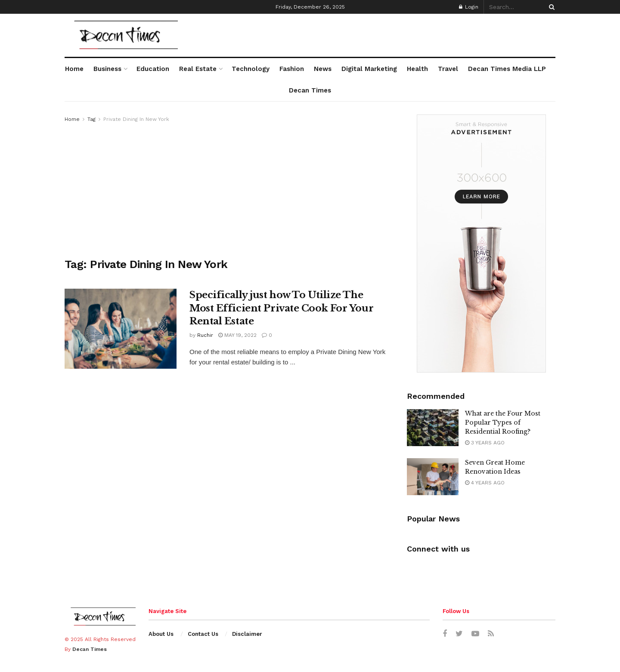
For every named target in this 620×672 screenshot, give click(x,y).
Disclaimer (247, 634)
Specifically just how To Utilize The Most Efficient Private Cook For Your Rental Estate (281, 308)
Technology (251, 69)
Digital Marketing (369, 69)
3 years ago (485, 443)
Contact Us (203, 634)
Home (74, 69)
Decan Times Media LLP (507, 69)
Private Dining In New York (136, 119)
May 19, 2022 (237, 335)
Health (417, 69)
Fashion (292, 69)
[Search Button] (550, 7)
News (323, 69)
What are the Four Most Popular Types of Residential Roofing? (503, 422)
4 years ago (485, 483)
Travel (448, 69)
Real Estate (198, 69)
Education (153, 69)
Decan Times (310, 90)
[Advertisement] (226, 188)
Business (107, 69)
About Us (161, 634)
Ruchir (205, 335)
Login (469, 7)
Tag (91, 119)
